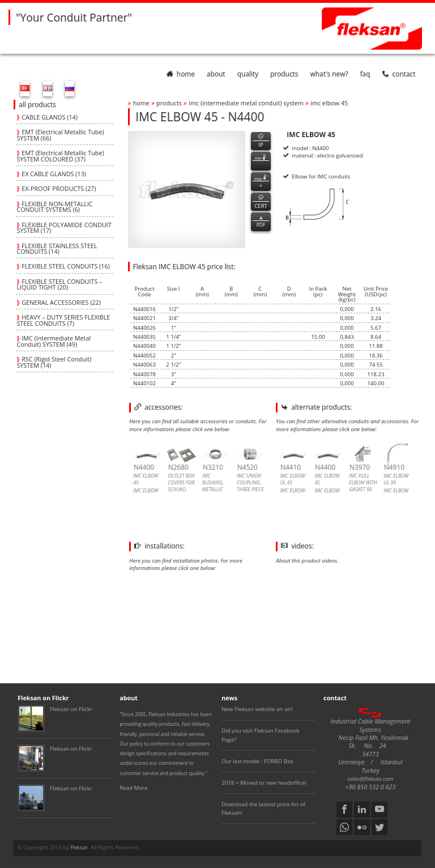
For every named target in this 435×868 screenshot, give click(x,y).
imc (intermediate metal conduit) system (246, 103)
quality (248, 74)
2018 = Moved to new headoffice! (264, 783)
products (284, 74)
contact (399, 74)
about (216, 74)
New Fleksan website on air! (257, 709)
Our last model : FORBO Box (257, 761)
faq (365, 74)
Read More (133, 788)
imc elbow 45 (329, 103)
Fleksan (79, 848)
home (181, 74)
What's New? (329, 74)
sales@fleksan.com (371, 779)
